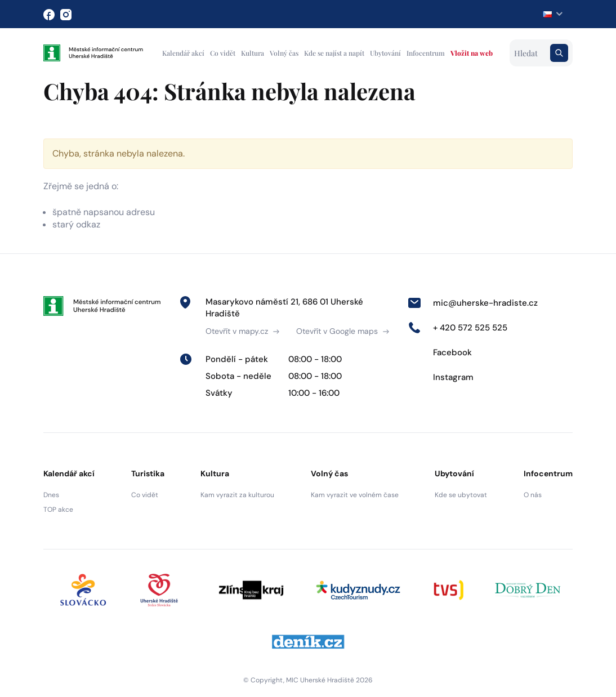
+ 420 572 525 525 (457, 328)
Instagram (441, 377)
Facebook (440, 352)
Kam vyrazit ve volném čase (355, 495)
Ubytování (385, 53)
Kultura (253, 53)
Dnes (51, 495)
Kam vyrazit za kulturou (237, 495)
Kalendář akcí (183, 53)
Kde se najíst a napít (334, 53)
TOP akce (58, 510)
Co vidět (223, 53)
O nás (533, 495)
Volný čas (284, 53)
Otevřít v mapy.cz (242, 331)
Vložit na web (472, 53)
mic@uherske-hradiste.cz (473, 303)
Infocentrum (426, 53)
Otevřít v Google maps (343, 331)
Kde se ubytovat (461, 495)
